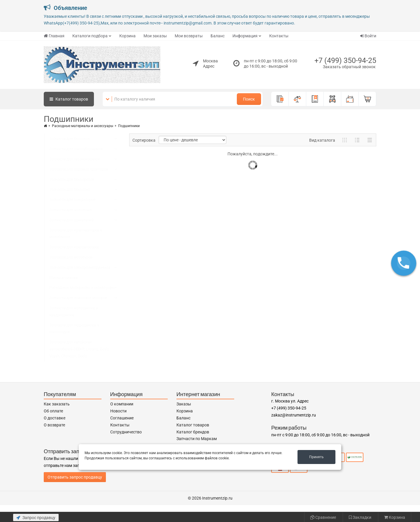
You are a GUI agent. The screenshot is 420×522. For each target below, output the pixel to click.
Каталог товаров (193, 425)
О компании (122, 404)
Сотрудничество (126, 432)
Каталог (69, 99)
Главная (54, 36)
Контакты (279, 36)
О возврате (54, 425)
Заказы (184, 404)
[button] (404, 263)
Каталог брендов (193, 432)
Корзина (127, 36)
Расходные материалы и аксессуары (83, 126)
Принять (316, 457)
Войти (368, 36)
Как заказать (57, 404)
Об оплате (53, 411)
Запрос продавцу (36, 518)
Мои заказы (155, 36)
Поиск (249, 99)
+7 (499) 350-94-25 (345, 60)
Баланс (218, 36)
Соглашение (122, 418)
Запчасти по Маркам (197, 439)
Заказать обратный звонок (349, 67)
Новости (118, 411)
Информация (245, 36)
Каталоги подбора (90, 36)
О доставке (55, 418)
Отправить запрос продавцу (75, 477)
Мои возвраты (189, 36)
